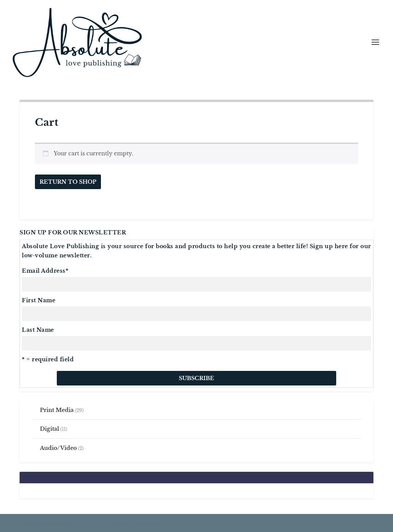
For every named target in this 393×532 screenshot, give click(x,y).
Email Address (45, 271)
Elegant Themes (76, 523)
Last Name (38, 330)
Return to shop (68, 182)
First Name (39, 300)
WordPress (150, 523)
